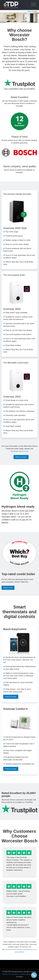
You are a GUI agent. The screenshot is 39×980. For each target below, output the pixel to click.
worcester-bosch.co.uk (19, 451)
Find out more (21, 457)
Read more (8, 588)
